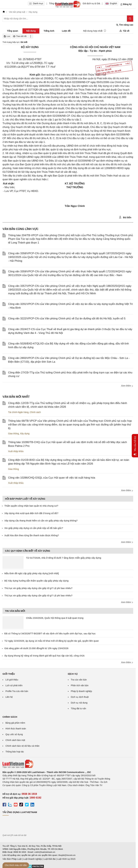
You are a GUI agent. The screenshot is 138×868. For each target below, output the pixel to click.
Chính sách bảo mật (15, 740)
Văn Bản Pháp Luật (12, 859)
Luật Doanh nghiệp (33, 859)
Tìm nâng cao (125, 25)
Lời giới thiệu (12, 680)
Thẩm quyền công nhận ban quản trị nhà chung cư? (31, 506)
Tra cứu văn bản (79, 680)
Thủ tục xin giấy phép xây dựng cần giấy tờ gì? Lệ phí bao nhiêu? (38, 588)
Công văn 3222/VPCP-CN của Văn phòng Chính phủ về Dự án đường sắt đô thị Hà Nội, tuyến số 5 (67, 318)
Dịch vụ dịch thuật (80, 697)
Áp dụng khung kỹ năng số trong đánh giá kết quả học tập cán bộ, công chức (44, 656)
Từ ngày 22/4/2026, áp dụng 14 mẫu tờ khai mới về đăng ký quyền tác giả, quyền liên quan (52, 641)
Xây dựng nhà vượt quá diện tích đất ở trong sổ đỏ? (31, 513)
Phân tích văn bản (80, 685)
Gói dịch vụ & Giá (91, 3)
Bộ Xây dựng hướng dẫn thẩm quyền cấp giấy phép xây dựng (36, 581)
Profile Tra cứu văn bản (17, 691)
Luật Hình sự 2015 (66, 859)
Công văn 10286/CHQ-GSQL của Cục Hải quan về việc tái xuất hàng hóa (52, 478)
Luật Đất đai (49, 859)
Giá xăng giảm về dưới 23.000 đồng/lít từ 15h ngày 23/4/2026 (36, 648)
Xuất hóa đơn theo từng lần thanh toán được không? (32, 535)
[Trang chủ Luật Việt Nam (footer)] (68, 764)
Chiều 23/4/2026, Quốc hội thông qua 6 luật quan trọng (55, 618)
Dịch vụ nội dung (79, 703)
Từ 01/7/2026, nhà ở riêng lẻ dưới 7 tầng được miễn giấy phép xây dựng (64, 558)
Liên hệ (9, 697)
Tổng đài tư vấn (79, 708)
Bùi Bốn (125, 217)
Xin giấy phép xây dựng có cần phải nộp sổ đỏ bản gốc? (34, 528)
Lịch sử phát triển (14, 685)
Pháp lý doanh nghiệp (81, 691)
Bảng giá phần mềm (15, 723)
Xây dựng (25, 434)
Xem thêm (127, 386)
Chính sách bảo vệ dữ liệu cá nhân (22, 746)
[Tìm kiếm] (130, 19)
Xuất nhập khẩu (16, 451)
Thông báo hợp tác (15, 752)
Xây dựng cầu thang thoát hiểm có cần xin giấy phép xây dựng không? (41, 521)
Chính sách (35, 412)
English (111, 3)
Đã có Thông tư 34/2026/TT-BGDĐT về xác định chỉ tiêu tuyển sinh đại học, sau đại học (50, 633)
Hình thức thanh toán (16, 729)
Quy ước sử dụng (14, 734)
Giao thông (14, 434)
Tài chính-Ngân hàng (18, 412)
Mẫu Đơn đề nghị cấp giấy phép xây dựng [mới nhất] (32, 573)
